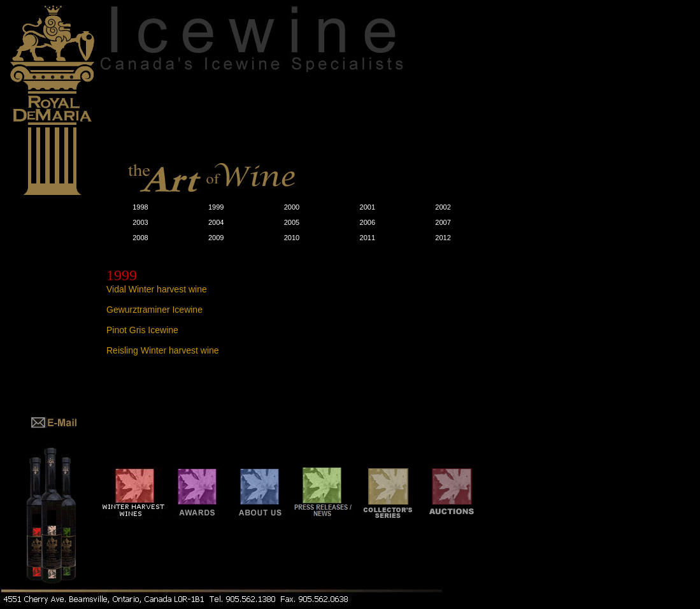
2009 (216, 238)
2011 (368, 238)
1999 (216, 207)
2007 (443, 222)
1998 (140, 207)
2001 (368, 207)
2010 (292, 238)
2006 (368, 222)
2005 (292, 222)
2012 (443, 238)
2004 (216, 222)
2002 (443, 207)
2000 (292, 207)
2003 (140, 222)
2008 (140, 238)
